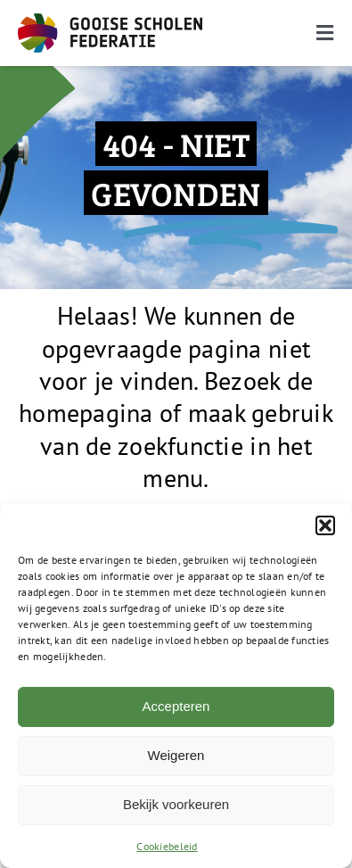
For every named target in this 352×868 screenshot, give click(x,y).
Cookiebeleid (167, 846)
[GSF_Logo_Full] (110, 21)
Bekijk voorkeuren (176, 804)
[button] (325, 525)
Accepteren (176, 706)
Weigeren (176, 755)
